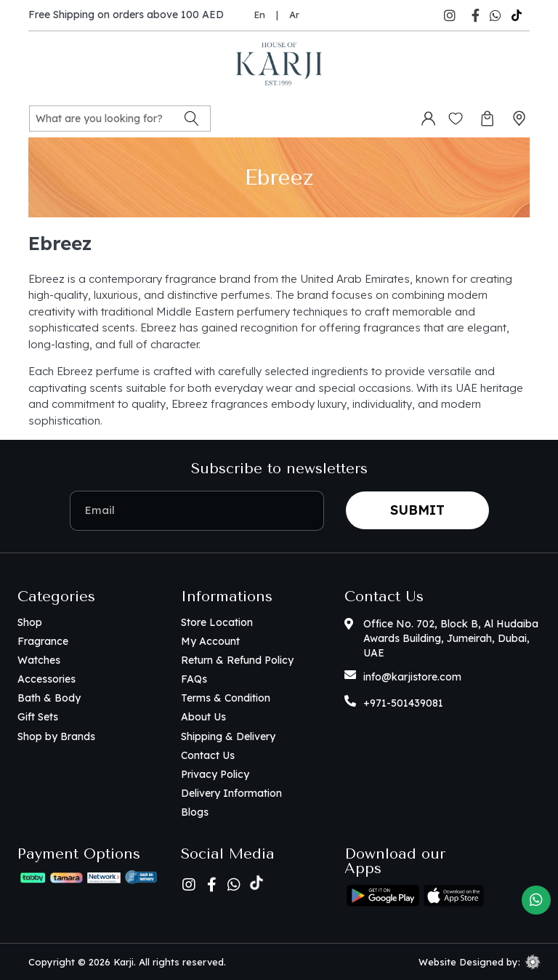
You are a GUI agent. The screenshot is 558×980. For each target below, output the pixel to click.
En (259, 15)
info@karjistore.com (412, 677)
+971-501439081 (403, 703)
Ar (294, 15)
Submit (417, 510)
